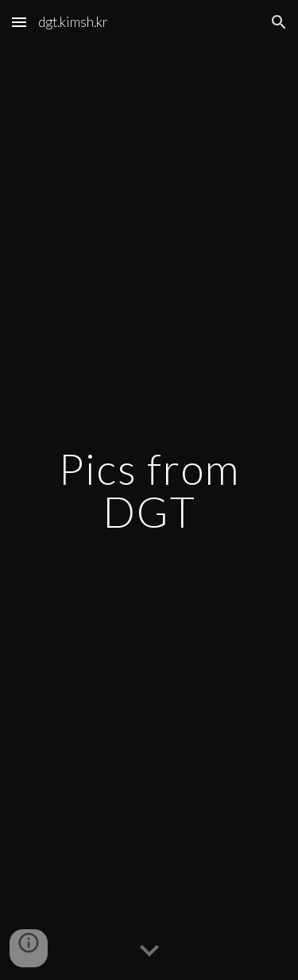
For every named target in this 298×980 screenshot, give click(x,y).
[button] (19, 22)
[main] (149, 490)
